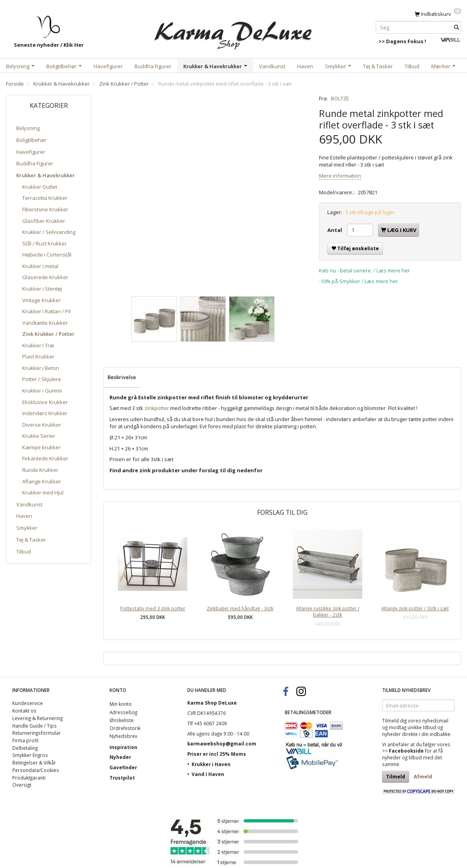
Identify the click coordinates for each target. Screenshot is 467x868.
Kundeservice (28, 703)
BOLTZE (340, 98)
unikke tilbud (422, 727)
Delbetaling (25, 748)
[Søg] (456, 27)
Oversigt (22, 785)
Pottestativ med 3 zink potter (153, 608)
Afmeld (423, 777)
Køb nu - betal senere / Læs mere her (364, 270)
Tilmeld (396, 777)
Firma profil (25, 740)
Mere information (340, 176)
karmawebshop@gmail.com (222, 743)
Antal (335, 230)
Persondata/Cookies (36, 770)
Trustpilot (122, 778)
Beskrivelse (122, 377)
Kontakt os (24, 711)
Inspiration (123, 747)
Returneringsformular (37, 733)
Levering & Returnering (37, 718)
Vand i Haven (208, 774)
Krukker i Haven (211, 764)
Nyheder (120, 757)
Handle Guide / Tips (35, 726)
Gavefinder (123, 767)
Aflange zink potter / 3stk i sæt (415, 608)
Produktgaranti (29, 778)
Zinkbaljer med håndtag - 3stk (240, 608)
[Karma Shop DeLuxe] (233, 31)
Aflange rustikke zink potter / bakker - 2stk (328, 612)
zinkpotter (157, 408)
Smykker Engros (30, 755)
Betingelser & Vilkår (34, 763)
